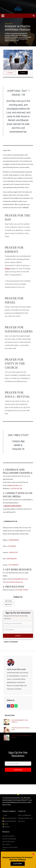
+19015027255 (13, 552)
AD (27, 590)
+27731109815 (11, 546)
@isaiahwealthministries (13, 506)
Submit (18, 636)
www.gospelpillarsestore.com (19, 579)
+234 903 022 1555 (16, 488)
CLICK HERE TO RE (20, 590)
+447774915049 (13, 565)
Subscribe (18, 770)
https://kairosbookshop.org (14, 582)
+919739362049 (11, 559)
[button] (33, 856)
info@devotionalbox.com (14, 485)
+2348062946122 (13, 540)
